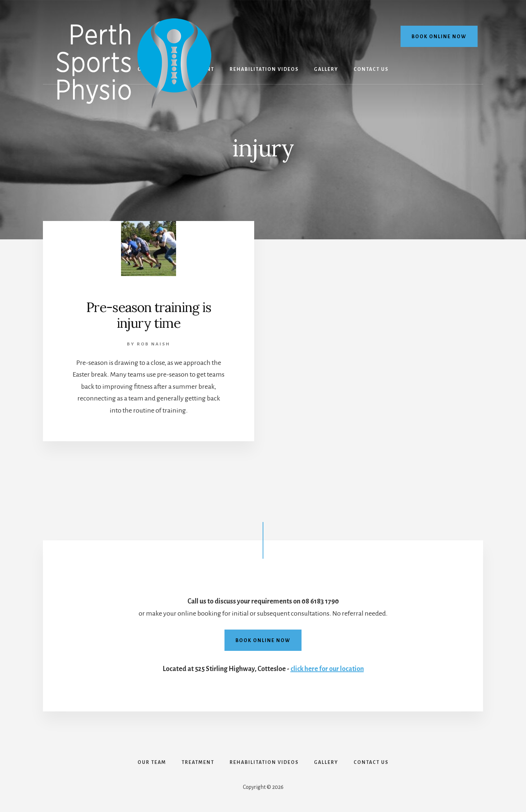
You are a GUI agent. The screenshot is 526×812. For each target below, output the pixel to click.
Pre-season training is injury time (149, 315)
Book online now (439, 37)
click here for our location (327, 669)
